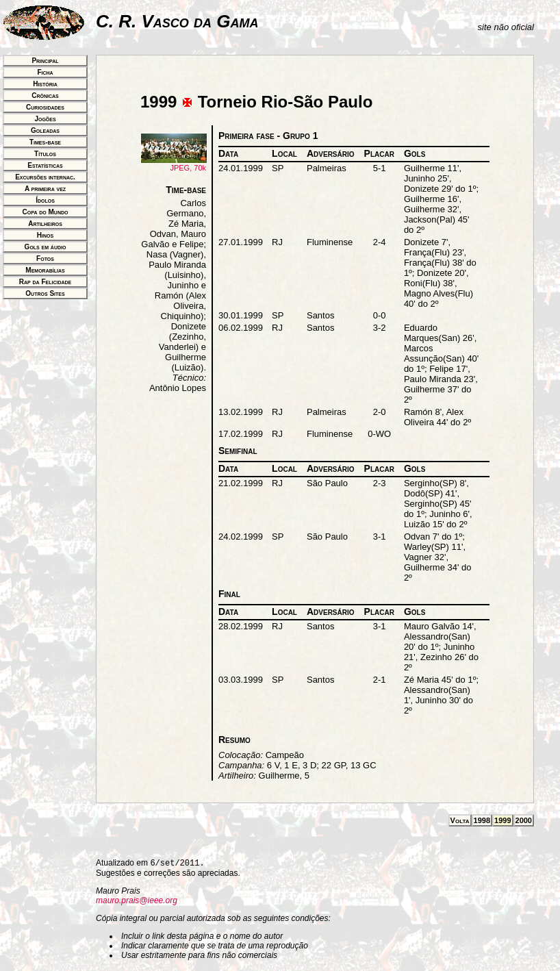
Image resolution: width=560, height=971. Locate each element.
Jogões (45, 119)
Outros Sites (45, 293)
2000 (524, 820)
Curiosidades (45, 107)
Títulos (45, 154)
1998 (482, 820)
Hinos (45, 235)
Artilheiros (45, 224)
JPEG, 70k (174, 164)
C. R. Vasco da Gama (177, 21)
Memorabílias (45, 270)
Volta (460, 820)
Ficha (45, 72)
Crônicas (45, 96)
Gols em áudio (46, 247)
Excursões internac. (45, 177)
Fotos (45, 258)
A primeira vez (45, 189)
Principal (45, 61)
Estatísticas (45, 165)
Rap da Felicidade (45, 282)
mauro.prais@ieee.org (137, 900)
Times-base (45, 142)
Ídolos (45, 200)
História (45, 84)
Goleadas (45, 130)
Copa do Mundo (46, 212)
